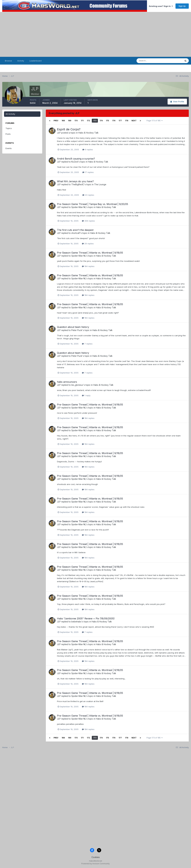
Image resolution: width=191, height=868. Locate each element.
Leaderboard (35, 61)
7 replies (87, 344)
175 (107, 121)
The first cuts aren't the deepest (75, 230)
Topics (9, 128)
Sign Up (182, 6)
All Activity (10, 114)
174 (101, 121)
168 (63, 121)
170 (76, 121)
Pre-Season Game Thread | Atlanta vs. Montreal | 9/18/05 (90, 253)
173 (95, 121)
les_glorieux (77, 385)
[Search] (151, 61)
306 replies (88, 221)
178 (127, 121)
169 (70, 121)
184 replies (88, 266)
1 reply (86, 395)
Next (134, 121)
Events (9, 148)
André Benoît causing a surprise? (76, 159)
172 (88, 121)
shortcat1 (76, 233)
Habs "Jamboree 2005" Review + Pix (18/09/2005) (86, 618)
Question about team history (73, 327)
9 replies (88, 150)
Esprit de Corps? (69, 129)
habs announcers (67, 382)
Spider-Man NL (79, 207)
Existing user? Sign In (161, 6)
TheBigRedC (78, 184)
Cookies (96, 857)
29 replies (88, 244)
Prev (56, 121)
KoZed (75, 162)
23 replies (88, 195)
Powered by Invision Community (95, 864)
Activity (21, 61)
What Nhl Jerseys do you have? (75, 181)
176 (114, 121)
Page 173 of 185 (155, 121)
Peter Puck (77, 330)
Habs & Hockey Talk (88, 133)
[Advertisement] (95, 34)
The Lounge (100, 184)
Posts (8, 134)
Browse (8, 61)
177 (120, 121)
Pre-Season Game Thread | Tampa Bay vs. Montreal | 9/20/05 (93, 204)
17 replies (88, 172)
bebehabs (76, 622)
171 (82, 121)
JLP (59, 133)
